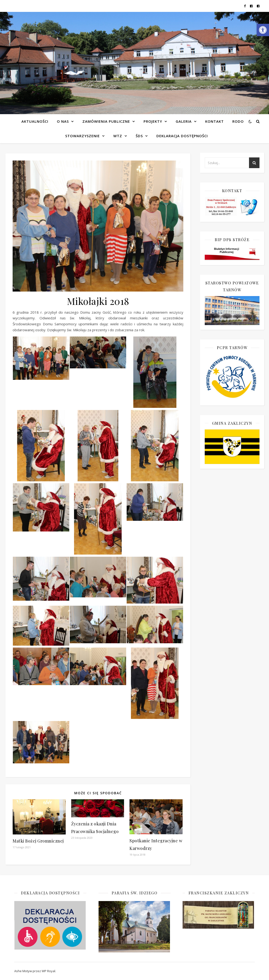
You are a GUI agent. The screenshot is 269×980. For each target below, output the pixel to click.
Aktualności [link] (35, 121)
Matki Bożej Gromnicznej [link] (38, 841)
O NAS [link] (63, 121)
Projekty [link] (153, 121)
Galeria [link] (184, 121)
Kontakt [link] (214, 121)
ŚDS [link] (139, 136)
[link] (263, 30)
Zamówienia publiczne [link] (106, 121)
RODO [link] (238, 121)
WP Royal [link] (48, 971)
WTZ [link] (118, 136)
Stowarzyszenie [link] (82, 136)
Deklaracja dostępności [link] (182, 136)
